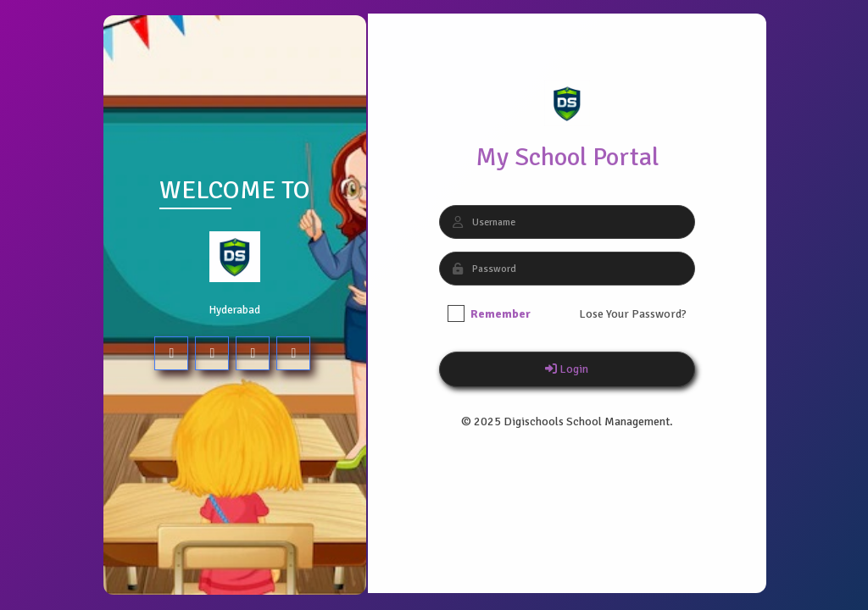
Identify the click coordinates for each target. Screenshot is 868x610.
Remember (488, 313)
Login (567, 369)
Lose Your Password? (632, 314)
